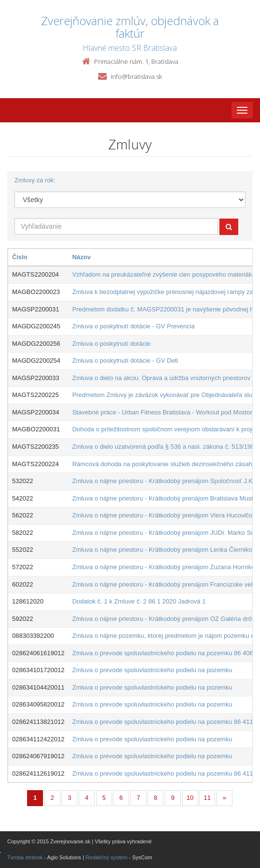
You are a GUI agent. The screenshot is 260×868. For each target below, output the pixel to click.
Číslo (20, 257)
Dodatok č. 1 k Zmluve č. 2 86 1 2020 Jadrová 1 (139, 601)
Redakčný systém (107, 857)
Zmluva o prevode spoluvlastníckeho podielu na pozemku (152, 670)
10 (190, 798)
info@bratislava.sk (136, 76)
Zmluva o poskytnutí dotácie (111, 344)
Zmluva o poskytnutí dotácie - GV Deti (125, 360)
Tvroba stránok (25, 857)
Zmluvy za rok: (35, 180)
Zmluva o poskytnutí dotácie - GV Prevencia (133, 326)
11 (207, 798)
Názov (81, 257)
